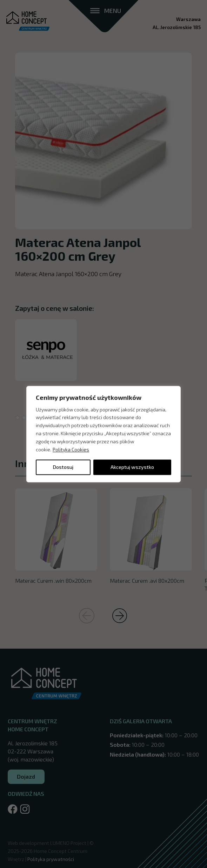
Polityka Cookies (71, 449)
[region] (103, 434)
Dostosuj (63, 467)
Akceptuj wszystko (132, 467)
